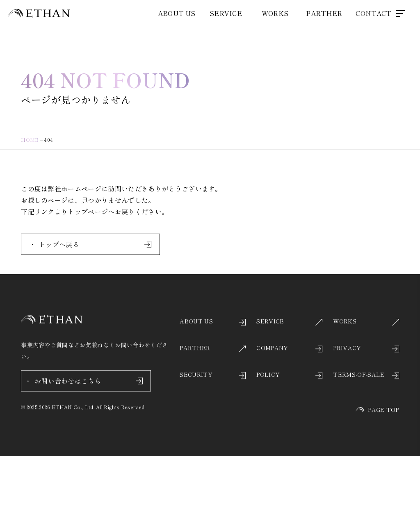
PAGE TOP (377, 417)
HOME (30, 140)
